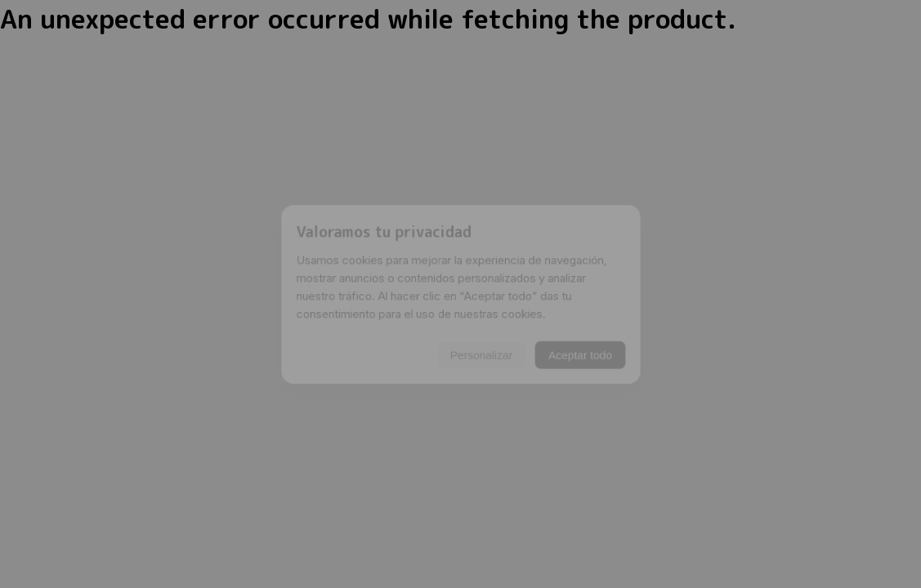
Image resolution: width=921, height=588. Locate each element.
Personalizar (483, 361)
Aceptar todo (590, 361)
